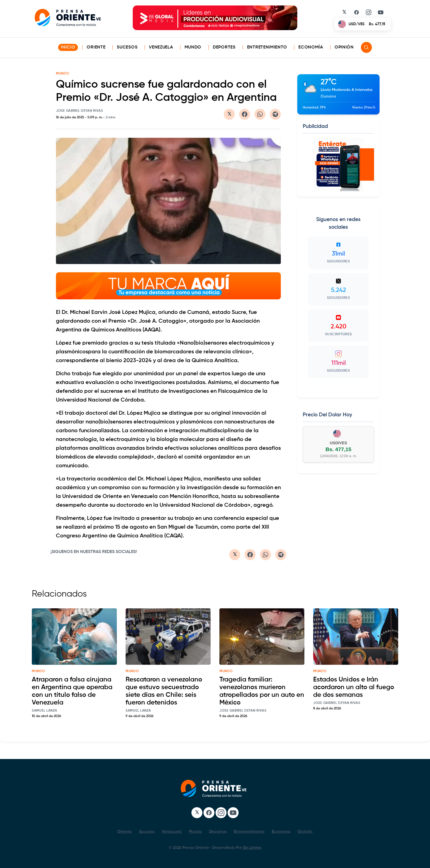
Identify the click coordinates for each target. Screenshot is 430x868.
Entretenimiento (267, 47)
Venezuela (161, 47)
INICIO (68, 47)
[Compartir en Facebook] (245, 114)
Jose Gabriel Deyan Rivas (80, 111)
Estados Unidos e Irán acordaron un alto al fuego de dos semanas (354, 687)
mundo (39, 671)
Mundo (193, 47)
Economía (311, 47)
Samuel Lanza (44, 711)
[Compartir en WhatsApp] (260, 114)
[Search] (366, 47)
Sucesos (127, 47)
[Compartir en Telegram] (275, 114)
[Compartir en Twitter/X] (229, 114)
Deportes (224, 47)
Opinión (344, 47)
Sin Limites (252, 848)
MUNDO (63, 74)
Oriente (96, 47)
